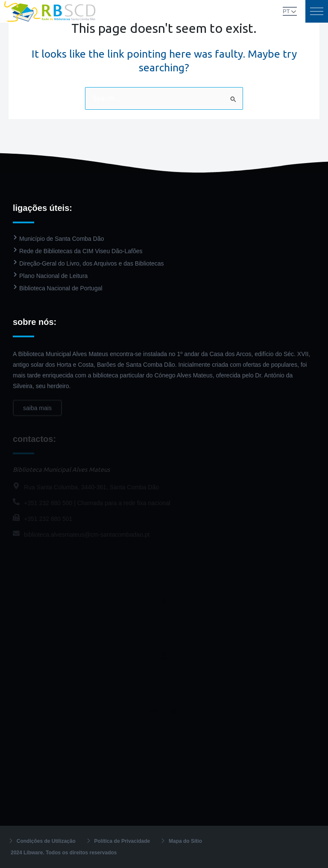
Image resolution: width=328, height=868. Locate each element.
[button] (317, 11)
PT (286, 11)
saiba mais (37, 413)
